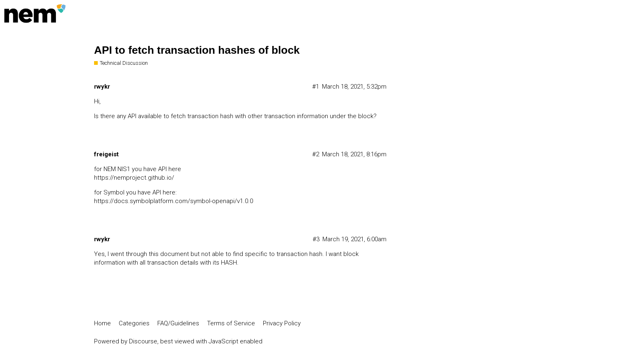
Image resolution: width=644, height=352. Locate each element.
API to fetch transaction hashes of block (197, 50)
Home (102, 323)
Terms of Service (231, 323)
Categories (134, 323)
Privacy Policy (282, 323)
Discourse (143, 341)
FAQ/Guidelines (178, 323)
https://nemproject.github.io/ (134, 178)
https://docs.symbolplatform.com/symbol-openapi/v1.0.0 (174, 201)
